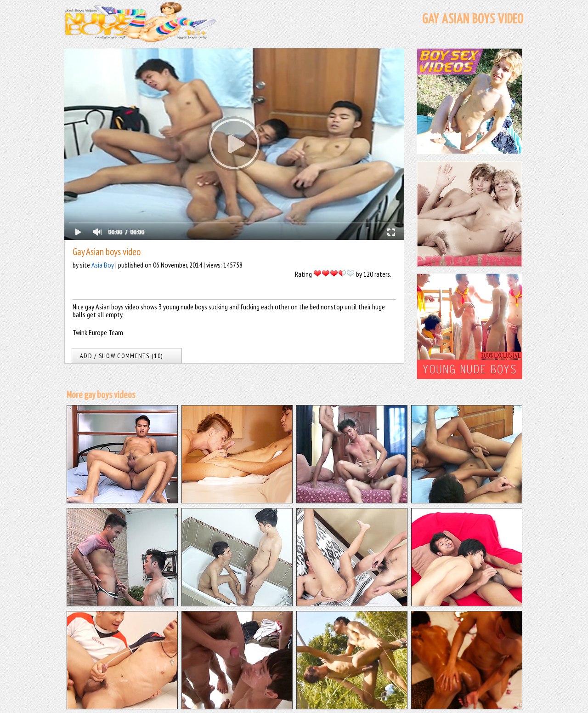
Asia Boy (103, 265)
